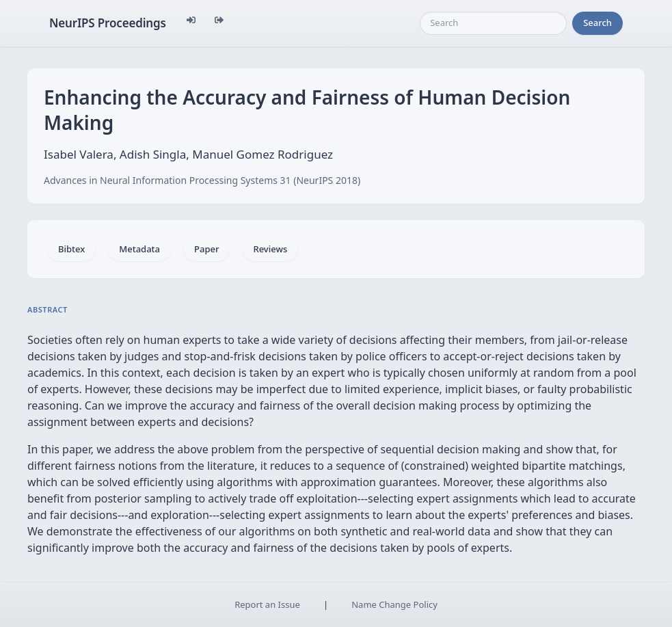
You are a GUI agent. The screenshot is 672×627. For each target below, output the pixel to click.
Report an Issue (267, 604)
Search (597, 23)
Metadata (139, 249)
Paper (206, 249)
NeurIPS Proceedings (108, 23)
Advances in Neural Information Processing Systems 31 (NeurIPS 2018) (202, 180)
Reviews (270, 249)
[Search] (493, 23)
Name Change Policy (394, 604)
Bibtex (71, 249)
